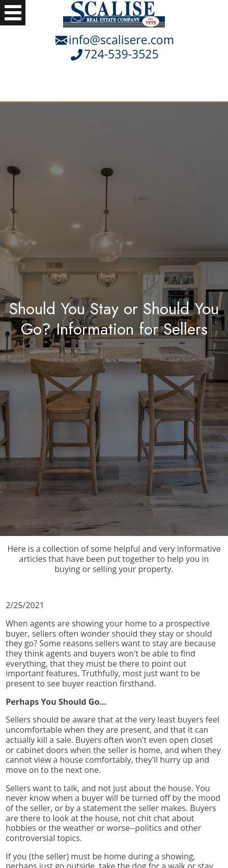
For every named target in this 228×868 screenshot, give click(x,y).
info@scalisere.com (121, 40)
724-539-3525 (121, 54)
